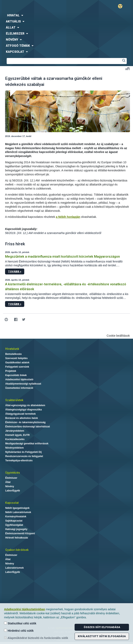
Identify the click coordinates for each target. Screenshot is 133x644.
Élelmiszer (11, 478)
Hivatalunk (12, 349)
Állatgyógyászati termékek (21, 414)
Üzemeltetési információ (19, 388)
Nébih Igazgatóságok (17, 508)
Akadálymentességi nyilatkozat (23, 384)
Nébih (33, 6)
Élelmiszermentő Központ (20, 533)
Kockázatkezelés (15, 439)
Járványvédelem (15, 431)
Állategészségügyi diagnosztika (24, 410)
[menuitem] (66, 15)
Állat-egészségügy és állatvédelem (25, 405)
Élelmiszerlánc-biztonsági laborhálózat (28, 427)
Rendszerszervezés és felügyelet (24, 456)
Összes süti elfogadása (102, 627)
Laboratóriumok (14, 568)
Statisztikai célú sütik (20, 623)
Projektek (11, 371)
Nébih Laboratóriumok (18, 512)
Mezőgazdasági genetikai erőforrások (27, 444)
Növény (10, 486)
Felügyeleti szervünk (17, 367)
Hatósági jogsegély (16, 529)
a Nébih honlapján (68, 217)
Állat (8, 482)
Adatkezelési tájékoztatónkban (25, 609)
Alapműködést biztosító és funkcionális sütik (36, 638)
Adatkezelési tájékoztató (19, 379)
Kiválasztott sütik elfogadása (102, 636)
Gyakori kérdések (17, 550)
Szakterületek (14, 400)
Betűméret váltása (127, 69)
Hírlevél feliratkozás (17, 538)
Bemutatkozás (13, 354)
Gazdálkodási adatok (17, 363)
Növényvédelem (14, 448)
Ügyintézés (13, 473)
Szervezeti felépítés (16, 358)
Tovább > (15, 271)
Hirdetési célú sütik (19, 631)
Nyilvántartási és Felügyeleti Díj (23, 452)
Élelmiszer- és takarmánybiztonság (25, 422)
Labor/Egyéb (13, 491)
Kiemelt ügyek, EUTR (17, 435)
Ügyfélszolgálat (14, 525)
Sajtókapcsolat (14, 521)
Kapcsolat (12, 503)
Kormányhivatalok (16, 516)
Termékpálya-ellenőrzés (19, 461)
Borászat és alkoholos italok (22, 418)
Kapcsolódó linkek (16, 375)
